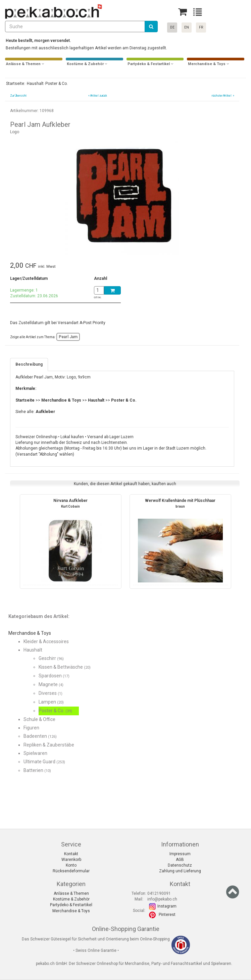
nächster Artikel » (223, 96)
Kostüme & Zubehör (71, 899)
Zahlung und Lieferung (180, 871)
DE (172, 27)
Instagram (167, 906)
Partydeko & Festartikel (71, 905)
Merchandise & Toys (71, 911)
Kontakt (71, 854)
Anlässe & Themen (71, 893)
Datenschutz (180, 865)
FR (201, 27)
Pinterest (167, 915)
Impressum (180, 854)
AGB (180, 860)
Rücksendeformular (71, 871)
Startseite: (15, 84)
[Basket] (183, 12)
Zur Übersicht (18, 96)
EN (187, 27)
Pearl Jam (68, 337)
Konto (71, 865)
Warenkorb (71, 860)
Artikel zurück (99, 96)
